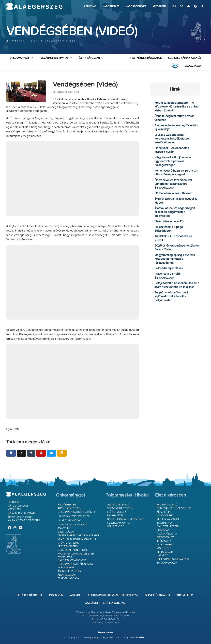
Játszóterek (165, 545)
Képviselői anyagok (158, 595)
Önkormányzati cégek (72, 560)
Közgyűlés (64, 528)
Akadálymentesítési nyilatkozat (105, 603)
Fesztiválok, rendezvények (174, 508)
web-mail (75, 595)
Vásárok (162, 556)
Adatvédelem (185, 595)
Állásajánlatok (167, 534)
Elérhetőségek (117, 512)
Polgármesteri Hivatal (54, 58)
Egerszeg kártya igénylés (185, 58)
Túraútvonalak (167, 563)
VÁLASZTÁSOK (193, 66)
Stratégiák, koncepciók (73, 550)
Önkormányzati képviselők (75, 512)
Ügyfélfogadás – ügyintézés (126, 519)
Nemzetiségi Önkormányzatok (77, 539)
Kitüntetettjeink (68, 543)
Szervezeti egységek (120, 508)
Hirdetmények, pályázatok (145, 58)
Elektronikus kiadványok (173, 559)
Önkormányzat (19, 58)
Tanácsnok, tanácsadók (73, 525)
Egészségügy (165, 537)
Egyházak (163, 530)
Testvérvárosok (68, 579)
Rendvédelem (165, 552)
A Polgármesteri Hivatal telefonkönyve (113, 595)
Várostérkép (111, 7)
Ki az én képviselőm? (70, 520)
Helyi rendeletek (68, 546)
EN (174, 7)
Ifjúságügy (164, 541)
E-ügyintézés (115, 516)
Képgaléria (159, 7)
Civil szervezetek (168, 527)
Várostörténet (136, 7)
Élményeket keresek (20, 517)
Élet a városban (89, 58)
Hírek (35, 41)
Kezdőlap (90, 7)
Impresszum (56, 595)
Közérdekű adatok (119, 523)
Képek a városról (168, 519)
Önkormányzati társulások (76, 564)
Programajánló (167, 505)
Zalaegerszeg (34, 7)
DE (181, 7)
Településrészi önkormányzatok (79, 536)
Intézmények (165, 523)
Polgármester (67, 505)
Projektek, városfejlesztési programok (76, 555)
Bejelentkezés (105, 632)
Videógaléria (165, 516)
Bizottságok (66, 532)
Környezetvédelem (69, 571)
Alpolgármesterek (69, 508)
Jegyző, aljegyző (118, 505)
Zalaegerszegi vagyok (22, 513)
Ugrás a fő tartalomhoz (196, 1)
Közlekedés (164, 548)
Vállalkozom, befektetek (24, 520)
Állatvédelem (66, 575)
